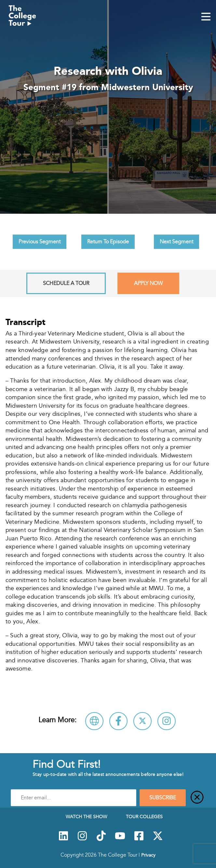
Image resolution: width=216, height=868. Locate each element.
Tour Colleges (144, 817)
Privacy (148, 855)
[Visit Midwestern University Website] (94, 721)
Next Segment (176, 242)
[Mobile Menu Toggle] (206, 17)
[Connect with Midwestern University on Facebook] (118, 721)
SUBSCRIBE (163, 798)
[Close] (197, 798)
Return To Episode (108, 242)
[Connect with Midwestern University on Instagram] (167, 721)
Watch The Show (86, 817)
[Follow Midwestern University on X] (142, 721)
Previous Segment (40, 242)
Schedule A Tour (66, 283)
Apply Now (148, 283)
